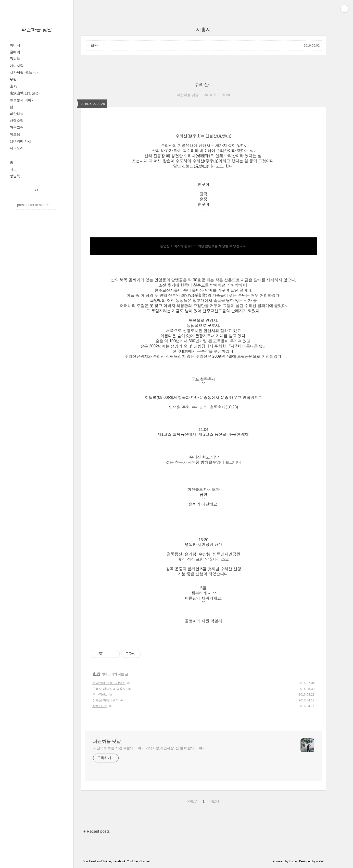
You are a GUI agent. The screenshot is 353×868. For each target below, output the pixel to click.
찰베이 (15, 52)
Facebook (119, 861)
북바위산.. (100, 694)
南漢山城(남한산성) (25, 93)
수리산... (94, 46)
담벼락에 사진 (21, 141)
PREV (191, 801)
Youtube (132, 861)
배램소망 (17, 121)
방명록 (15, 176)
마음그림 (17, 127)
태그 (13, 169)
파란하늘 (17, 114)
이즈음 (15, 134)
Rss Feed (90, 861)
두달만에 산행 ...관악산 (109, 683)
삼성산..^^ (100, 706)
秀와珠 (15, 59)
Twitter (107, 861)
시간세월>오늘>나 (24, 73)
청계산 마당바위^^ (106, 700)
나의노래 (17, 148)
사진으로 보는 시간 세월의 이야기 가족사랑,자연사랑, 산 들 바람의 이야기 (149, 748)
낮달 (13, 79)
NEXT (214, 801)
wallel (320, 861)
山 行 (14, 86)
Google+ (145, 861)
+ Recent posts (96, 831)
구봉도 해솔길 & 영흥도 (109, 689)
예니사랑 (17, 66)
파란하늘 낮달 (37, 29)
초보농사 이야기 (22, 100)
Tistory (293, 861)
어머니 (15, 45)
